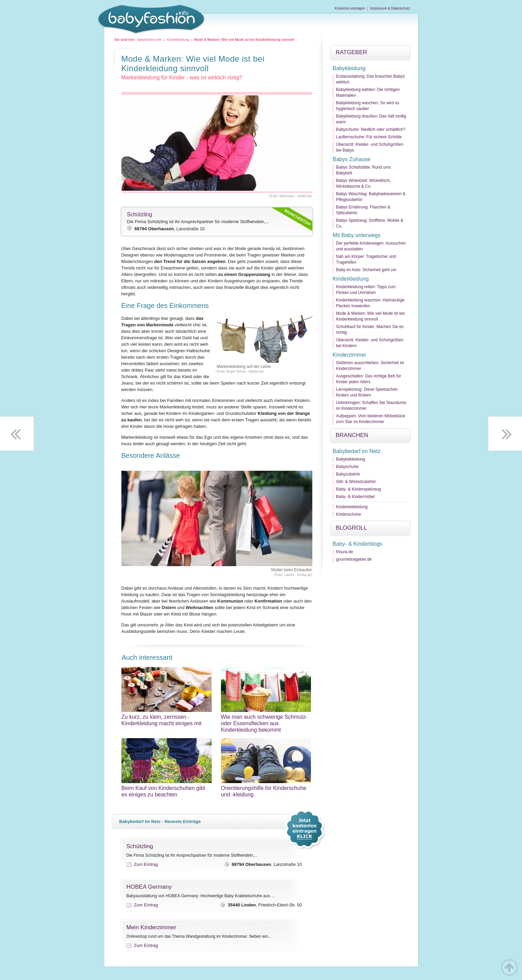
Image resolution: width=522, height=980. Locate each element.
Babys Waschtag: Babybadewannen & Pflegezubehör (371, 197)
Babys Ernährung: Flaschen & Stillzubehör (363, 210)
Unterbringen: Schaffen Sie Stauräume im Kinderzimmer (371, 406)
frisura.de (345, 552)
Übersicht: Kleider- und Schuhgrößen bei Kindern (370, 343)
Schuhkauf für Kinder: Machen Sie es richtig (370, 330)
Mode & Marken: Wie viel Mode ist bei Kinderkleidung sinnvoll (370, 316)
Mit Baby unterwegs (357, 235)
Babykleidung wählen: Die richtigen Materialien (368, 92)
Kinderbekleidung (352, 507)
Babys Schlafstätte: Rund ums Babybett (364, 170)
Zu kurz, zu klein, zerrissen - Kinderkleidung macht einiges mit (167, 720)
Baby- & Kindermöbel (355, 497)
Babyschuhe (347, 467)
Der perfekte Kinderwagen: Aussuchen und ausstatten (371, 246)
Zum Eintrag (146, 864)
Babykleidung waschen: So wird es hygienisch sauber (368, 106)
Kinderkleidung (178, 40)
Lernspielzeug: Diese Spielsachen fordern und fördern (367, 392)
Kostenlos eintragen (350, 8)
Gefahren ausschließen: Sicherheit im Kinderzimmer (370, 366)
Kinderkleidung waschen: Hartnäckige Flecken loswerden (370, 303)
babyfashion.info (150, 40)
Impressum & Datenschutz (390, 8)
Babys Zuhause (352, 159)
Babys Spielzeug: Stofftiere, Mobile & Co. (370, 223)
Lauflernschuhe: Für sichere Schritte (369, 137)
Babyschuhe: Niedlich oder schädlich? (371, 129)
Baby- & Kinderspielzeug (359, 489)
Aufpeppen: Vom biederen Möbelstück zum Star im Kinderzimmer (371, 419)
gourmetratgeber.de (354, 559)
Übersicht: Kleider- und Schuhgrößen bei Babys (370, 147)
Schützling (139, 214)
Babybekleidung (351, 459)
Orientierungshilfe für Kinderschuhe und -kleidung (266, 791)
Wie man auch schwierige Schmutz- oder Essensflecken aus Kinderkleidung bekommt (266, 723)
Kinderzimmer (350, 355)
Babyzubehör (348, 474)
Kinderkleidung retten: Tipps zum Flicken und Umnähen (366, 290)
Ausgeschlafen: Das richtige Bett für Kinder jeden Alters (369, 379)
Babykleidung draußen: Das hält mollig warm (371, 119)
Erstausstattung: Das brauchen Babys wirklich (370, 79)
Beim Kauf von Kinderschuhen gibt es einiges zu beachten (167, 791)
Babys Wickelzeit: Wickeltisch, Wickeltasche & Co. (364, 183)
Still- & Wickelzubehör (356, 482)
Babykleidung (349, 68)
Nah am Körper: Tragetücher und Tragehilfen (366, 259)
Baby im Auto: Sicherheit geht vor (366, 270)
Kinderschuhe (349, 514)
